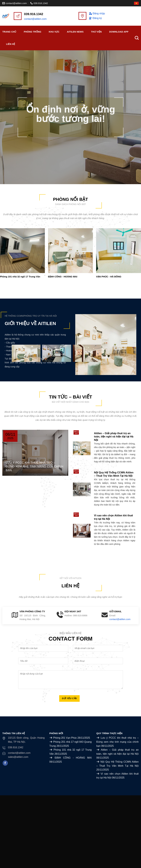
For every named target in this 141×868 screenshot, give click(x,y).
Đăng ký (95, 18)
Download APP (119, 32)
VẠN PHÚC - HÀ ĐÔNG (109, 277)
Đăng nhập (97, 13)
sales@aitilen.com (18, 757)
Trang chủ (9, 32)
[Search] (137, 38)
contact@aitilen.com (35, 19)
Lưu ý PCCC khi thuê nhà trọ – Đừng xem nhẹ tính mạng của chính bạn (117, 742)
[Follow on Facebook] (5, 763)
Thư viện (96, 32)
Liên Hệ (11, 44)
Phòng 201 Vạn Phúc (65, 738)
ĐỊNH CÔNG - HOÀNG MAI (63, 277)
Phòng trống (33, 32)
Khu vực (54, 32)
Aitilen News (75, 32)
